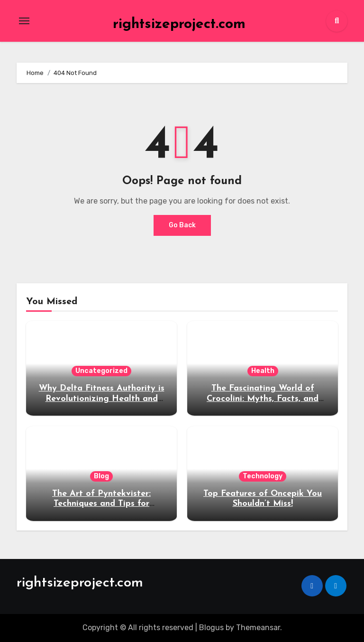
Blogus (211, 628)
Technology (263, 476)
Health (263, 371)
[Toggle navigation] (24, 21)
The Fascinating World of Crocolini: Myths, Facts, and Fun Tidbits (263, 399)
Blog (101, 476)
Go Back (182, 225)
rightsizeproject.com (179, 24)
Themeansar (258, 628)
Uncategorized (101, 371)
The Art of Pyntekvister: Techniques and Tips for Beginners (101, 504)
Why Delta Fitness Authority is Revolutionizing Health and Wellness (102, 399)
